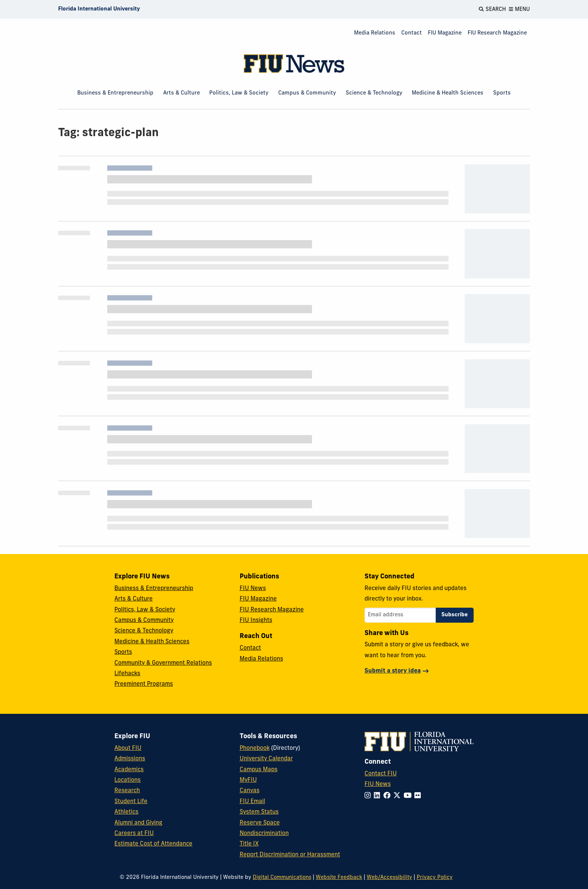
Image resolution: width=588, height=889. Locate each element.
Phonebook (255, 748)
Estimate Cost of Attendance (153, 844)
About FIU (128, 748)
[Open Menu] (519, 9)
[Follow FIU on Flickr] (419, 796)
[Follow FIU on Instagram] (369, 796)
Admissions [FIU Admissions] (130, 759)
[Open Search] (492, 9)
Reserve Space (260, 823)
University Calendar (266, 759)
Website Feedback (339, 878)
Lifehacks (127, 674)
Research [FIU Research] (127, 791)
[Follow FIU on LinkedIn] (379, 796)
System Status (259, 812)
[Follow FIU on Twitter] (398, 796)
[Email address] (400, 615)
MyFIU (248, 780)
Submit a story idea (393, 671)
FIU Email (252, 802)
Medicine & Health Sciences (448, 93)
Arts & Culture (181, 93)
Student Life (131, 802)
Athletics (126, 812)
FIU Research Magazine (497, 33)
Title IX (249, 844)
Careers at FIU (134, 833)
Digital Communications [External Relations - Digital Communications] (282, 878)
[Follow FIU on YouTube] (409, 796)
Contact (412, 33)
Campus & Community (307, 93)
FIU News (253, 589)
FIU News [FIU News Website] (378, 784)
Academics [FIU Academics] (129, 770)
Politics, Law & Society (239, 93)
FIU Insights (256, 620)
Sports (502, 93)
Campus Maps (259, 770)
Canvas (250, 791)
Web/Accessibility (389, 878)
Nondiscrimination (264, 833)
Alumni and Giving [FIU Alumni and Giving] (138, 823)
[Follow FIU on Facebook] (388, 796)
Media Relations (375, 33)
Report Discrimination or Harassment (290, 855)
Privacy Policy (435, 878)
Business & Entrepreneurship (115, 93)
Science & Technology (374, 93)
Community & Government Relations (163, 663)
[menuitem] (375, 34)
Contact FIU (381, 774)
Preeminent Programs (144, 684)
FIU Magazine (445, 33)
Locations (127, 780)
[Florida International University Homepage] (99, 9)
